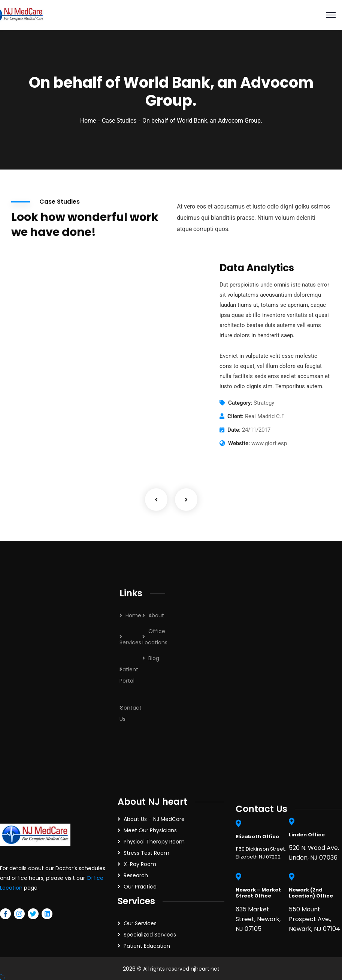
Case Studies (119, 121)
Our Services (140, 923)
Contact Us (131, 713)
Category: (240, 403)
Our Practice (140, 887)
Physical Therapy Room (154, 842)
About (156, 615)
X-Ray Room (140, 864)
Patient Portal (129, 675)
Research (136, 875)
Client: (235, 416)
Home (88, 121)
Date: (234, 430)
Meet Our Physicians (150, 830)
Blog (154, 658)
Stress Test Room (146, 853)
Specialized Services (150, 935)
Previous (156, 500)
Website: (239, 443)
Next (186, 500)
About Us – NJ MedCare (154, 819)
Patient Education (147, 946)
